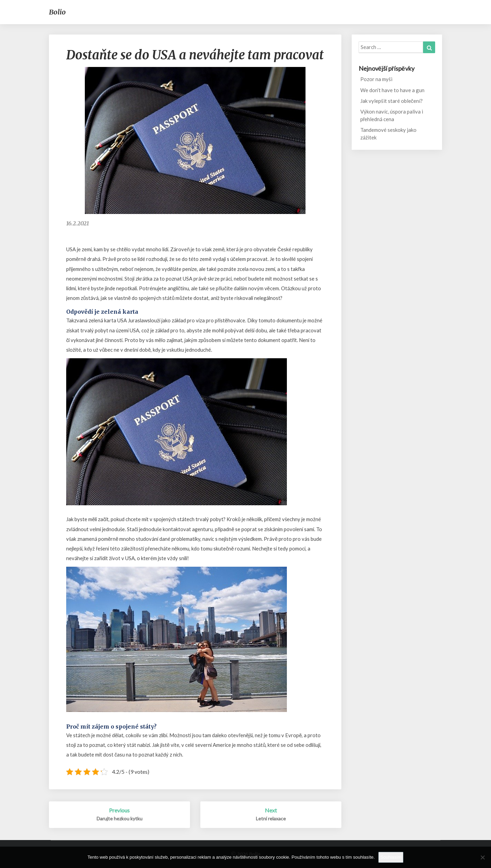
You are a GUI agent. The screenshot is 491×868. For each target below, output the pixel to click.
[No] (482, 857)
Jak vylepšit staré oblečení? (392, 101)
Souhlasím (391, 857)
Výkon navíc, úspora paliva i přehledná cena (392, 115)
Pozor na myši (376, 79)
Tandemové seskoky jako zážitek (388, 133)
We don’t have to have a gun (392, 90)
